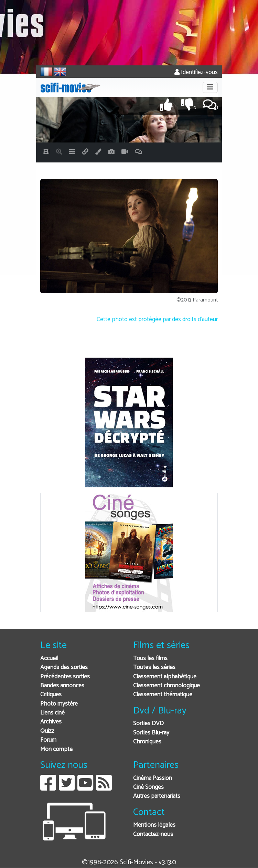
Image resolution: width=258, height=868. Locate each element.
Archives (51, 722)
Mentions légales (154, 825)
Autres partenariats (157, 796)
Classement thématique (163, 695)
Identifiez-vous (196, 72)
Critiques (51, 695)
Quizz (47, 731)
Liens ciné (52, 713)
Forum (48, 740)
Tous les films (150, 659)
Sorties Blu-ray (151, 733)
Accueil (49, 659)
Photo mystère (59, 704)
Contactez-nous (153, 834)
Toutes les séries (154, 668)
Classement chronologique (166, 686)
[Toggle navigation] (210, 87)
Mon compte (56, 749)
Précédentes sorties (65, 677)
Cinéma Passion (153, 778)
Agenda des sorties (64, 668)
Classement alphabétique (165, 677)
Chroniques (147, 742)
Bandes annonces (62, 686)
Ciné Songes (148, 787)
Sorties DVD (148, 724)
